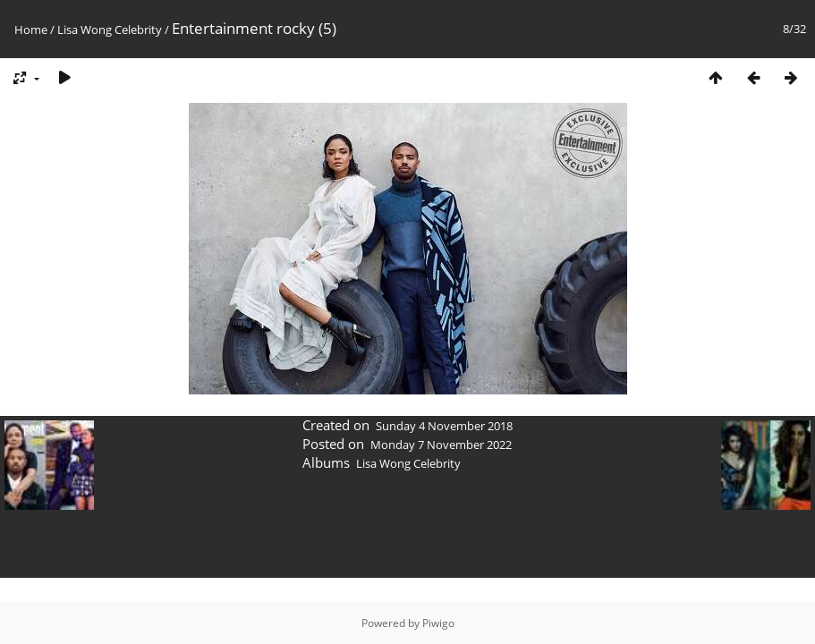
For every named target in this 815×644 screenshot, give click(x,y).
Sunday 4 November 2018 (444, 426)
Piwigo (438, 623)
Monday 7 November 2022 (441, 445)
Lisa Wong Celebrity (110, 30)
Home (31, 30)
